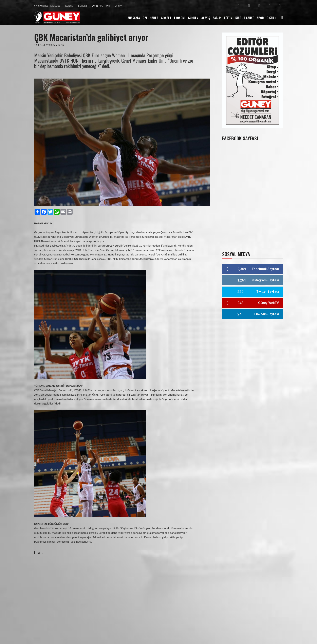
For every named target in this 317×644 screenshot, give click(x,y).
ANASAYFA (134, 18)
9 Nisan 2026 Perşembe (47, 6)
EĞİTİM (228, 18)
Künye (69, 6)
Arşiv (119, 6)
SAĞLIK (217, 18)
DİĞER (270, 18)
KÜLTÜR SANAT (245, 18)
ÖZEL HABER (151, 18)
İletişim (82, 6)
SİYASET (166, 18)
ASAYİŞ (206, 18)
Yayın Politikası (101, 6)
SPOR (260, 18)
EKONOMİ (180, 18)
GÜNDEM (193, 18)
